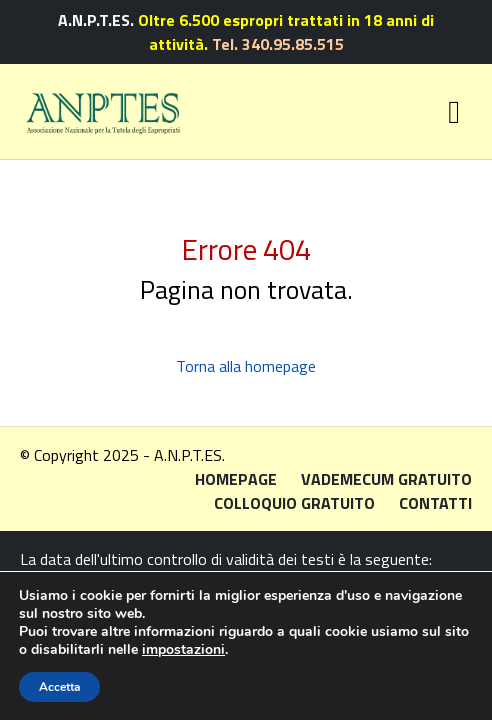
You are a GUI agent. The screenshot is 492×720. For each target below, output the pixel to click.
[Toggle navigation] (454, 112)
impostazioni (183, 650)
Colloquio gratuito (294, 503)
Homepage (236, 479)
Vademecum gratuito (386, 479)
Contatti (435, 503)
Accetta (59, 687)
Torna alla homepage (246, 366)
